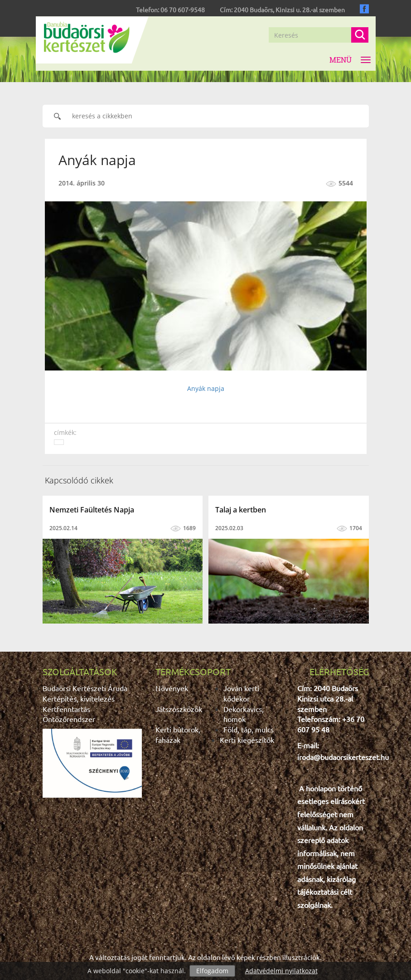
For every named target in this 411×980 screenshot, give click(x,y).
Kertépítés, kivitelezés (79, 698)
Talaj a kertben (241, 510)
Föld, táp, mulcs (249, 729)
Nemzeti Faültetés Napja (92, 510)
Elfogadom (212, 971)
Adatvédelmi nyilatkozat (281, 971)
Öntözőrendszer (69, 719)
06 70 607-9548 (183, 10)
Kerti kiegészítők (247, 740)
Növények (172, 688)
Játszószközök (179, 709)
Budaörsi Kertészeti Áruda (85, 688)
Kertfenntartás (66, 709)
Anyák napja (206, 388)
